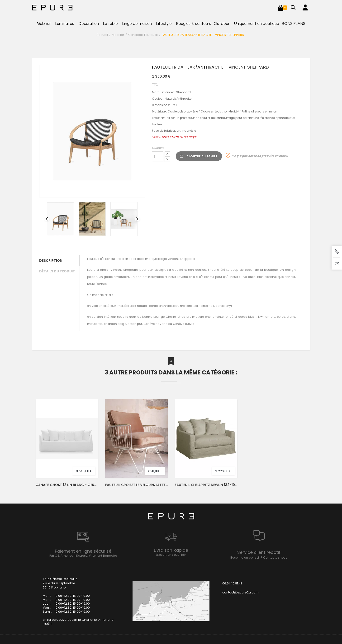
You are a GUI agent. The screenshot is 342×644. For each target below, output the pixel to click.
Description (51, 261)
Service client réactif (259, 552)
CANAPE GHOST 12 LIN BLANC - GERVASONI (67, 485)
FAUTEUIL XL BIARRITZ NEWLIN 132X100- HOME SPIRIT (206, 485)
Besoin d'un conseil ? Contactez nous (259, 558)
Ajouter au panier (202, 156)
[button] (281, 8)
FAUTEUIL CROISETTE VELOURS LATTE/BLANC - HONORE (136, 485)
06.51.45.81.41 (232, 583)
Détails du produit (57, 271)
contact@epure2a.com (240, 592)
